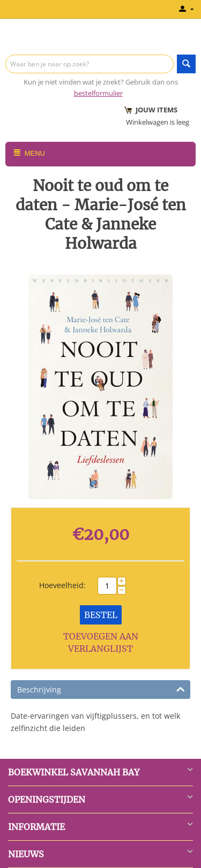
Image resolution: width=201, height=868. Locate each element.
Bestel (101, 615)
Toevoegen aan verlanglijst (101, 642)
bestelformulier (98, 93)
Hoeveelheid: (62, 585)
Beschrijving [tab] (101, 689)
